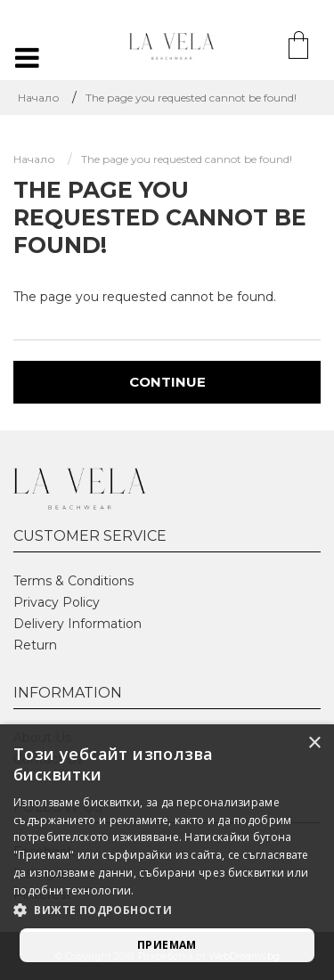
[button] (167, 911)
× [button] (314, 743)
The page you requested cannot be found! (191, 98)
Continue (167, 382)
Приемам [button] (167, 945)
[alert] (167, 852)
